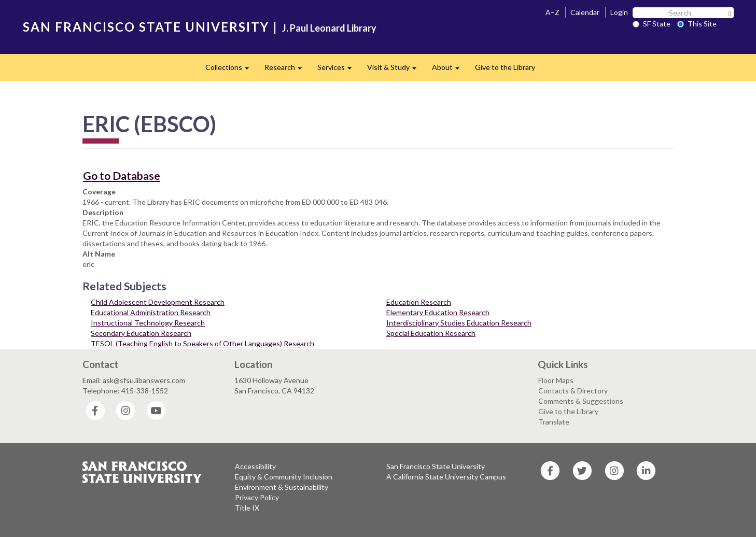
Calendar (585, 12)
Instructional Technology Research (148, 323)
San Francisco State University (436, 466)
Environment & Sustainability (282, 487)
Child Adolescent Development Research (158, 302)
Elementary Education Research (438, 312)
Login (619, 12)
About (450, 70)
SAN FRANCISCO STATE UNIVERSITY (146, 27)
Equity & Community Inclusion (284, 477)
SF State (652, 24)
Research (287, 70)
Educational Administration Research (151, 312)
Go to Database (122, 175)
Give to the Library (505, 67)
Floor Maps (556, 380)
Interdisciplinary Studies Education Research (459, 323)
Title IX (247, 508)
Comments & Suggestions (581, 401)
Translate (554, 422)
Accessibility (255, 466)
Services (338, 70)
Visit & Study (396, 70)
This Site (697, 24)
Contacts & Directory (573, 391)
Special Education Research (431, 333)
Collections (231, 70)
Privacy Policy (257, 497)
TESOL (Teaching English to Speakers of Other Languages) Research (202, 343)
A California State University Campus (446, 477)
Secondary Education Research (141, 333)
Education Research (419, 302)
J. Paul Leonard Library (329, 28)
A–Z (552, 12)
